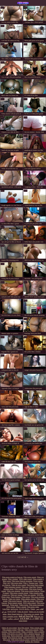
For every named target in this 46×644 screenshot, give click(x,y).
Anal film (33, 587)
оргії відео (14, 609)
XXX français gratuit (15, 638)
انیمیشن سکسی (13, 619)
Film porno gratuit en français (12, 577)
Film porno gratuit (30, 577)
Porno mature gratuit (15, 603)
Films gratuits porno (37, 628)
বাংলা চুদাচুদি (12, 612)
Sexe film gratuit (23, 628)
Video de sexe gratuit (19, 585)
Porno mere (14, 605)
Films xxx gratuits (30, 595)
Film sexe (25, 587)
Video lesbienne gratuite (13, 587)
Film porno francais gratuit (20, 640)
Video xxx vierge (14, 599)
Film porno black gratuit (35, 585)
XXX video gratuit (29, 603)
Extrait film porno (37, 640)
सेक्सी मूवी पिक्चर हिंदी (26, 617)
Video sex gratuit (29, 601)
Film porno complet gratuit (19, 593)
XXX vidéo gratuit (26, 579)
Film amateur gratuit (10, 630)
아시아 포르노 (24, 609)
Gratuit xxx (6, 595)
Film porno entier (16, 583)
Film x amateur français (32, 634)
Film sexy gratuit (17, 595)
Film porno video (33, 607)
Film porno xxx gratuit (23, 3)
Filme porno (26, 597)
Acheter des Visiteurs (32, 642)
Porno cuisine (38, 581)
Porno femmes (16, 597)
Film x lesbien (13, 579)
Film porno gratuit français (30, 591)
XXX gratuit (11, 607)
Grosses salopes (30, 636)
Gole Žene (6, 609)
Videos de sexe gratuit (9, 628)
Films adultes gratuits (28, 599)
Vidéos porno (24, 605)
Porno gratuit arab (17, 636)
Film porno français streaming (22, 581)
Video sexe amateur (13, 591)
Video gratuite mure (36, 593)
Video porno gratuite (32, 630)
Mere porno (7, 581)
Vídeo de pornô (23, 612)
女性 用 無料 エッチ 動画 (29, 619)
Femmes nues (33, 583)
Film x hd (6, 583)
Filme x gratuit (21, 607)
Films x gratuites (27, 632)
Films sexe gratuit (14, 632)
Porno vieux (6, 597)
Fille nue (21, 630)
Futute (33, 609)
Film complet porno (21, 589)
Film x (26, 583)
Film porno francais (15, 601)
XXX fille (40, 595)
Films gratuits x (38, 579)
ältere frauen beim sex (15, 614)
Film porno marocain (36, 605)
